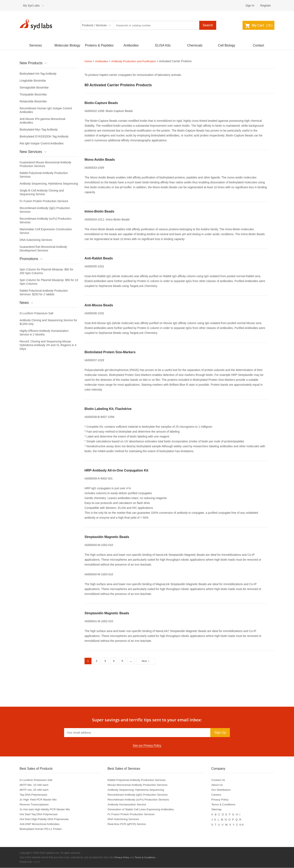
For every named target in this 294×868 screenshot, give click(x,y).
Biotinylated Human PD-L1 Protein (41, 829)
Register (266, 6)
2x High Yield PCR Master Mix (39, 800)
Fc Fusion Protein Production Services (44, 201)
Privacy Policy (221, 800)
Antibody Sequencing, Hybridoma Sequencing (49, 184)
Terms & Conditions (225, 805)
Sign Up (220, 733)
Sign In (250, 6)
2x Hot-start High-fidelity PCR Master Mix (46, 810)
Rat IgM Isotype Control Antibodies (42, 143)
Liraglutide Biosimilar (33, 81)
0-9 (243, 824)
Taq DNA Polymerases (34, 795)
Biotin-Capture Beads (101, 103)
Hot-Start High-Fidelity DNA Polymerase (45, 819)
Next (146, 661)
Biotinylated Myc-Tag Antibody (39, 130)
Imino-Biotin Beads (99, 211)
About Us (218, 785)
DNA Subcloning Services (36, 240)
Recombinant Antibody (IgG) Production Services (139, 795)
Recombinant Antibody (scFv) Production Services (140, 800)
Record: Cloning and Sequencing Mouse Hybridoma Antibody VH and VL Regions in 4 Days (48, 345)
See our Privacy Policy (147, 746)
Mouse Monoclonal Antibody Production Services (139, 785)
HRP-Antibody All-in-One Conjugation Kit (116, 470)
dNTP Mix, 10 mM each (35, 785)
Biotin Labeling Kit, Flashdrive (108, 409)
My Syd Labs (31, 6)
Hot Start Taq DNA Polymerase (39, 815)
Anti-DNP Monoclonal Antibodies (40, 824)
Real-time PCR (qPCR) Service (128, 824)
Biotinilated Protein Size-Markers (110, 352)
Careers (217, 795)
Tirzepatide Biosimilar (33, 94)
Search (208, 25)
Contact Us (219, 780)
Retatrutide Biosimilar (33, 101)
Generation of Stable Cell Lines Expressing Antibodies (142, 810)
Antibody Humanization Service (128, 805)
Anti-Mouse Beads (99, 305)
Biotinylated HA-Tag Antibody (38, 74)
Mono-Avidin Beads (100, 159)
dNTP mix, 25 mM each (35, 790)
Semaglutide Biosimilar (34, 87)
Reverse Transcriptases (35, 805)
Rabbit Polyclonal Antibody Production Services (138, 780)
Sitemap (218, 810)
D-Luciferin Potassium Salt (36, 313)
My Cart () (258, 25)
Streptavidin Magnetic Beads (107, 537)
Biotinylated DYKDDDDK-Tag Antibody (44, 136)
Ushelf (37, 862)
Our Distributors (222, 790)
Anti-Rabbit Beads (99, 258)
